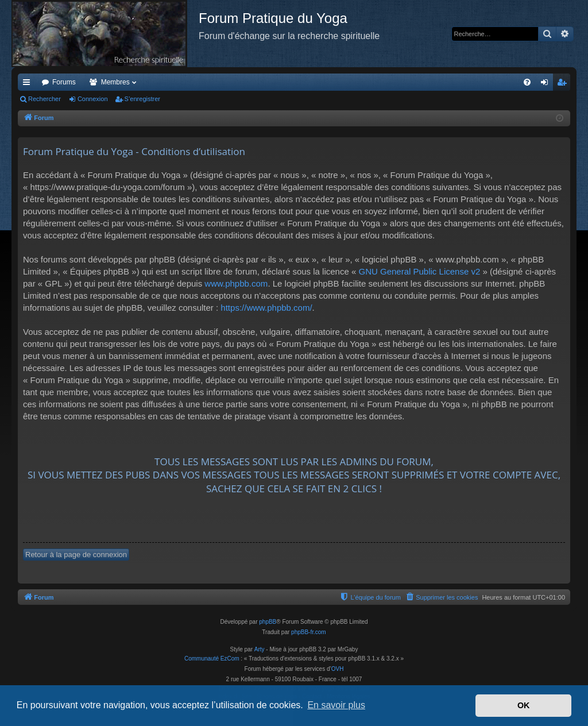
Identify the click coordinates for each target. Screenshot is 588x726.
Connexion (93, 99)
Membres (115, 82)
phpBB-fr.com (309, 632)
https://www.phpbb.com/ (266, 308)
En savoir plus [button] (336, 705)
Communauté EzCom (212, 659)
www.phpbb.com (236, 283)
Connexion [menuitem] (547, 84)
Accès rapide (29, 84)
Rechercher (45, 99)
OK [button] (524, 705)
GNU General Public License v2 (419, 271)
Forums (64, 82)
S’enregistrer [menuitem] (564, 84)
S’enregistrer (142, 99)
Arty (260, 649)
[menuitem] (527, 82)
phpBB (268, 622)
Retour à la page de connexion (76, 555)
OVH (338, 669)
